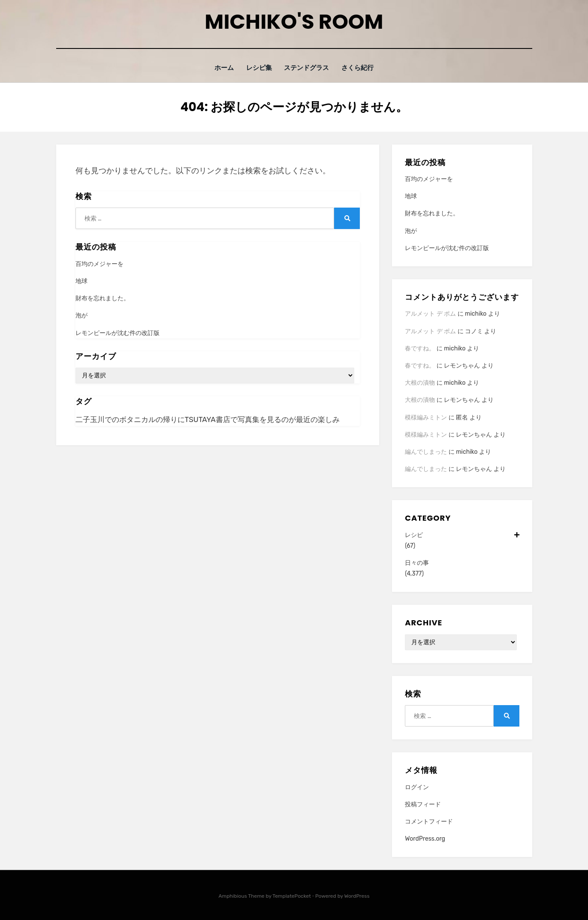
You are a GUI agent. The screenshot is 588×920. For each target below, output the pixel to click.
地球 (81, 281)
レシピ (462, 535)
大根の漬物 (420, 382)
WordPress (357, 896)
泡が (81, 315)
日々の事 (417, 563)
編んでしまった (426, 451)
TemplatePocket (292, 896)
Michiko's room (294, 22)
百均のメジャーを (100, 264)
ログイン (417, 787)
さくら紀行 (361, 68)
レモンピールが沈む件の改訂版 (118, 333)
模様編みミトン (426, 417)
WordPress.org (425, 838)
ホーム (221, 68)
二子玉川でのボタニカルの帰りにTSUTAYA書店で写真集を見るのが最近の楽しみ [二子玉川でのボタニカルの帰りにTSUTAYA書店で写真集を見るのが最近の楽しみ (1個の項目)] (208, 419)
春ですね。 (420, 348)
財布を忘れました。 (103, 298)
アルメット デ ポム (430, 314)
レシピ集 (258, 68)
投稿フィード (423, 804)
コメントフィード (429, 821)
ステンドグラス (308, 68)
